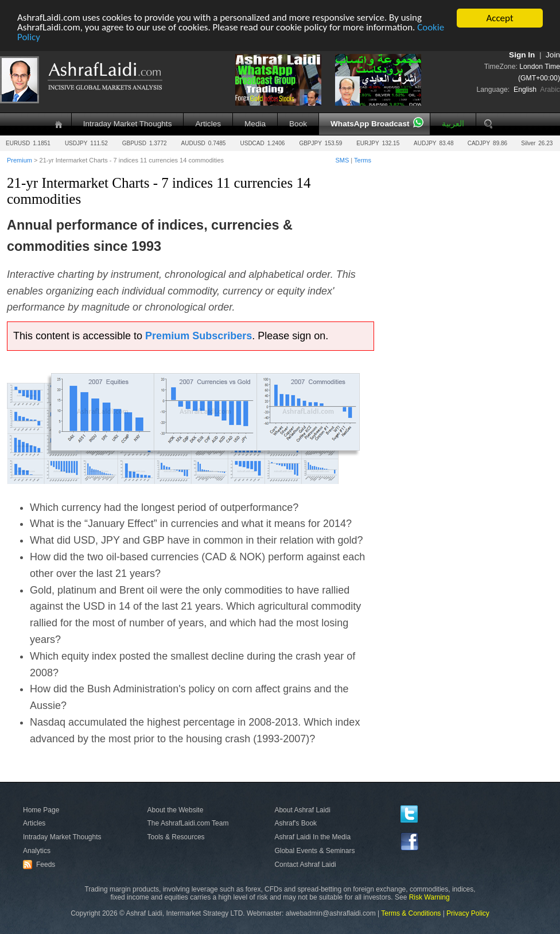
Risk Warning (429, 897)
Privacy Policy (468, 913)
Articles (208, 124)
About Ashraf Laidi (302, 810)
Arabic (550, 90)
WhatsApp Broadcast (370, 124)
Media (255, 124)
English (525, 90)
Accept (499, 18)
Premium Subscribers (199, 336)
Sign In (522, 55)
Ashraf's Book (295, 823)
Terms (363, 160)
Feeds (41, 865)
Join (553, 55)
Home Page (41, 810)
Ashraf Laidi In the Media (312, 837)
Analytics (37, 851)
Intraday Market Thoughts (128, 124)
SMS (342, 160)
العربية (453, 124)
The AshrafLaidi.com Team (188, 823)
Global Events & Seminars (314, 851)
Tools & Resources (176, 837)
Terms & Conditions (411, 913)
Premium (20, 160)
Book (298, 124)
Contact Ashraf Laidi (305, 865)
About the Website (176, 810)
